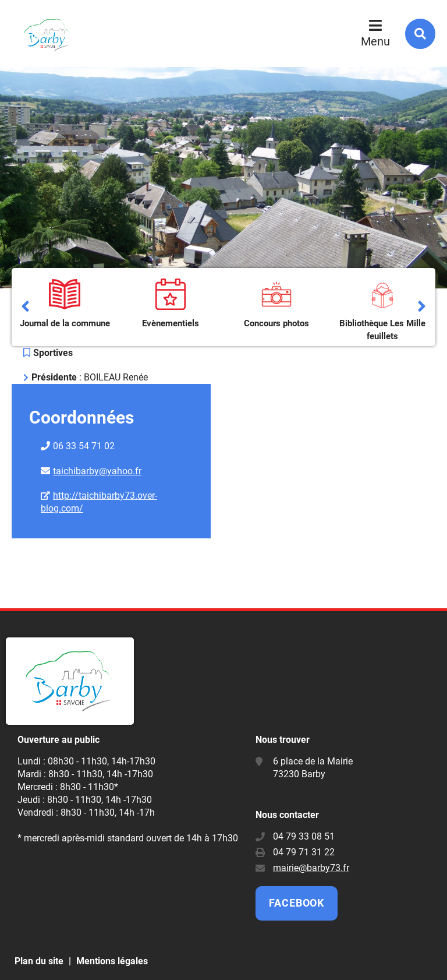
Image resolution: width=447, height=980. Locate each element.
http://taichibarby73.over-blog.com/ (99, 502)
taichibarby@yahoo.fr (97, 471)
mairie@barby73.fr (311, 868)
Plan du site (39, 961)
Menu (375, 41)
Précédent (25, 307)
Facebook (297, 903)
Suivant (422, 307)
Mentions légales (112, 961)
